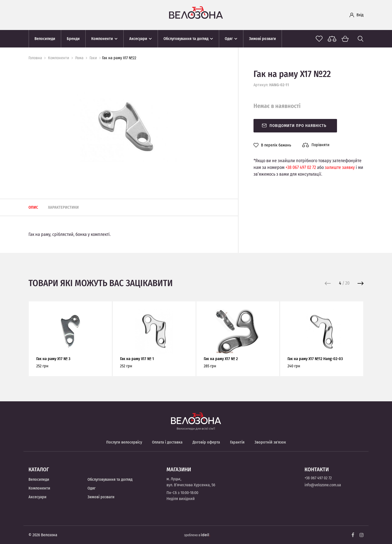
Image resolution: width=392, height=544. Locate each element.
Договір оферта (206, 442)
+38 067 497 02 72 (301, 167)
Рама (79, 58)
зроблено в (197, 535)
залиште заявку (340, 167)
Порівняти (316, 145)
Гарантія (237, 442)
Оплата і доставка (167, 442)
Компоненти (59, 58)
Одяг (91, 488)
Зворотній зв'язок (270, 442)
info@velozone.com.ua (323, 485)
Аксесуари (37, 497)
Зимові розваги (101, 497)
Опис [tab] (33, 207)
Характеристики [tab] (63, 207)
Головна (35, 58)
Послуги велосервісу (124, 442)
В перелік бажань (272, 145)
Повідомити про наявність (294, 126)
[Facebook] (353, 535)
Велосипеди (39, 479)
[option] (126, 127)
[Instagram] (361, 535)
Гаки (93, 58)
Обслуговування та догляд (110, 479)
